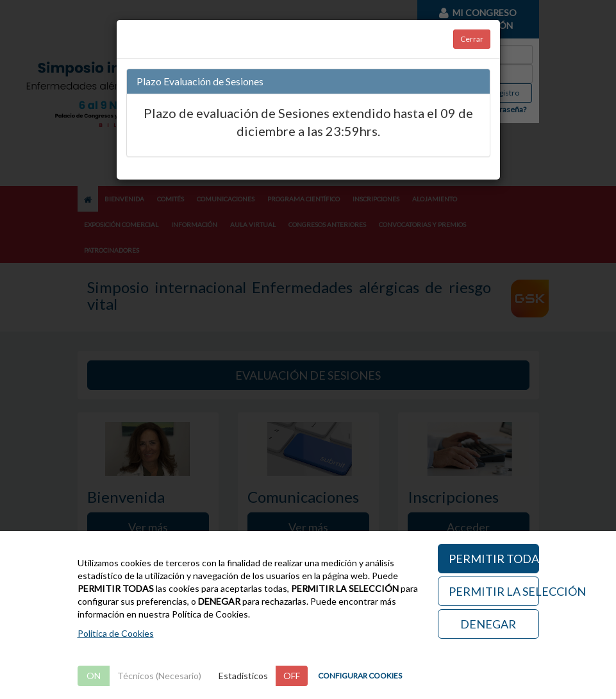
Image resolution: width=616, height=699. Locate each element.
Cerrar (472, 39)
